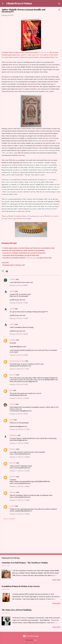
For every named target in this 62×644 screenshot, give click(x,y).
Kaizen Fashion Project (17, 361)
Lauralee (13, 279)
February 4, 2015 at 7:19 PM (19, 303)
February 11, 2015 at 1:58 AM (19, 443)
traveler (12, 506)
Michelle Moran (44, 52)
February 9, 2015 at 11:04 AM (19, 398)
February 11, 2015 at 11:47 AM (20, 471)
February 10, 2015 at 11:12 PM (19, 429)
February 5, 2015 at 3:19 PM (19, 384)
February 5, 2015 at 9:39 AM (19, 355)
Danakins (13, 340)
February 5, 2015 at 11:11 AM (19, 369)
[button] (59, 10)
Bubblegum (13, 435)
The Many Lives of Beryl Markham (17, 610)
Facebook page (31, 258)
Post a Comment (9, 519)
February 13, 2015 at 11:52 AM (20, 514)
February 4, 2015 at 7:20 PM (19, 334)
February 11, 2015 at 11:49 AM (20, 500)
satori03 (12, 404)
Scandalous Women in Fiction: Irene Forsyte (21, 586)
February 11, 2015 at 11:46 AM (20, 457)
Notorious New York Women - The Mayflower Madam (25, 563)
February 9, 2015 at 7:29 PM (19, 414)
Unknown (13, 375)
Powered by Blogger (31, 636)
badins (35, 640)
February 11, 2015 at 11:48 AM (20, 486)
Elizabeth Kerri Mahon (19, 3)
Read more (56, 580)
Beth (11, 390)
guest (12, 420)
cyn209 (12, 291)
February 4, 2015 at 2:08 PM (19, 285)
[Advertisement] (31, 536)
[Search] (59, 4)
